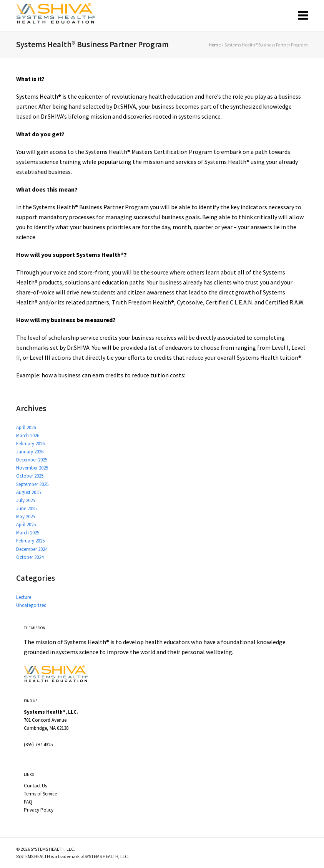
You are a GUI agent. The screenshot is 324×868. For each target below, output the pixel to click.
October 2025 (30, 476)
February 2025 (30, 541)
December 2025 (32, 460)
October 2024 (30, 557)
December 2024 (32, 549)
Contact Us (35, 786)
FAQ (28, 802)
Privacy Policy (39, 810)
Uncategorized (31, 605)
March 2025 (28, 533)
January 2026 (30, 452)
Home (215, 45)
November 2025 (32, 468)
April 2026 (26, 427)
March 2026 (28, 436)
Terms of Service (40, 794)
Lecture (24, 597)
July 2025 (26, 500)
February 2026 (30, 444)
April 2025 (26, 525)
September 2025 (32, 484)
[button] (303, 16)
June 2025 (26, 508)
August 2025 (28, 492)
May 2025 (26, 517)
